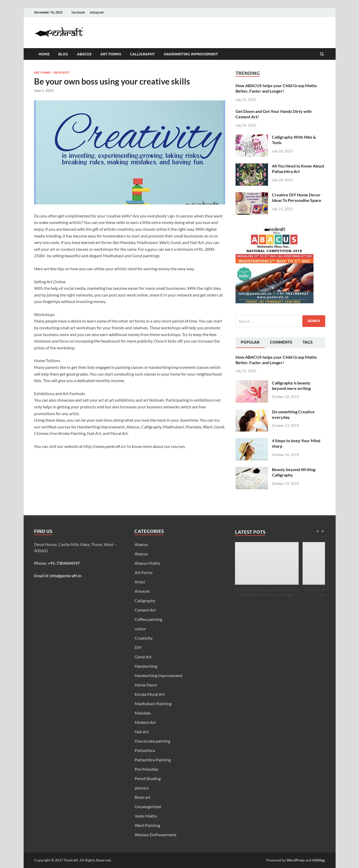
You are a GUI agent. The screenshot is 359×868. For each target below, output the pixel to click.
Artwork (142, 591)
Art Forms (111, 54)
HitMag (318, 860)
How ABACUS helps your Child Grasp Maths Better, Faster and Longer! (276, 88)
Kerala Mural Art (150, 694)
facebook (78, 12)
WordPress (296, 860)
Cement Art (145, 610)
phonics (142, 788)
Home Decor (146, 685)
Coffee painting (148, 619)
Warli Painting (147, 825)
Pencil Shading (148, 778)
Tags (308, 342)
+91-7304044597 (64, 563)
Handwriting (146, 666)
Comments (281, 342)
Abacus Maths (148, 563)
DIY (138, 647)
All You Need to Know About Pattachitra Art (298, 169)
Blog (63, 54)
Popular (250, 342)
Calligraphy (142, 54)
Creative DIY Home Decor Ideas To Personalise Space (297, 197)
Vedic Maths (146, 816)
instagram (97, 12)
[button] (323, 531)
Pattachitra (145, 750)
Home (44, 54)
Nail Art (142, 732)
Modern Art (145, 722)
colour (140, 629)
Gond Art (143, 657)
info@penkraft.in (66, 576)
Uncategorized (148, 806)
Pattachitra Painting (153, 760)
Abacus (84, 54)
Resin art (143, 797)
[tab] (250, 343)
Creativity (61, 73)
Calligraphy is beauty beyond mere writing (291, 385)
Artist (140, 582)
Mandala (143, 713)
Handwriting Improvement (191, 54)
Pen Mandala (146, 769)
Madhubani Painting (153, 703)
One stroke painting (152, 741)
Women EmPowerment (156, 835)
